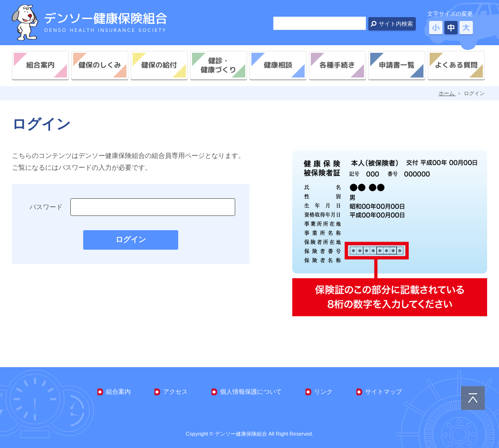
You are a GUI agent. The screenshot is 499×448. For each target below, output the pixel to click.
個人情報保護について (251, 392)
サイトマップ (384, 392)
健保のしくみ (100, 65)
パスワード (46, 207)
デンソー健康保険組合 (89, 23)
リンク (323, 392)
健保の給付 (159, 65)
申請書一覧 (397, 65)
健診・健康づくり (218, 65)
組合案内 (40, 65)
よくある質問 (456, 65)
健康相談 (278, 65)
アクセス (175, 392)
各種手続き (337, 65)
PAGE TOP (473, 398)
